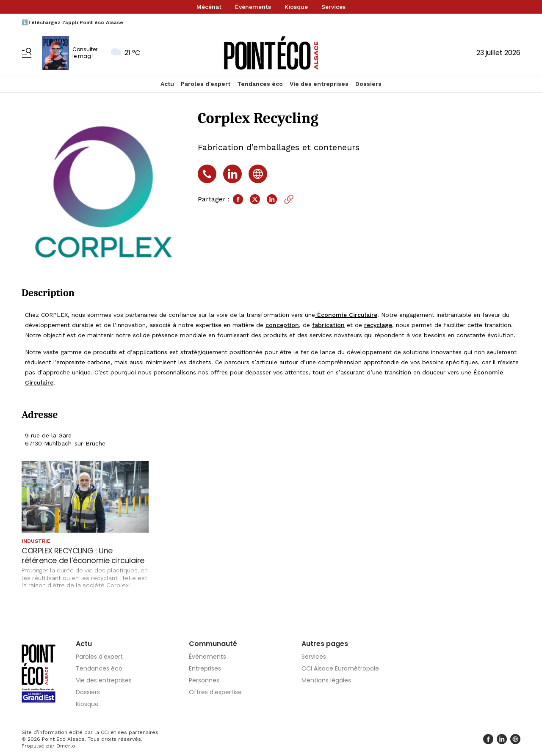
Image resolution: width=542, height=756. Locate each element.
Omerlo (66, 746)
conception (282, 325)
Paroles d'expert (206, 84)
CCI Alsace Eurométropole (340, 668)
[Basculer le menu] (27, 53)
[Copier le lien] (289, 199)
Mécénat (209, 7)
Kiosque (296, 7)
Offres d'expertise (215, 692)
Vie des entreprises (319, 84)
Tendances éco (260, 84)
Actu (167, 84)
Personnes (204, 680)
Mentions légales (326, 680)
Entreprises (205, 668)
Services (333, 7)
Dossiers (368, 84)
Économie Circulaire (346, 315)
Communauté (213, 644)
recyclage (378, 325)
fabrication (328, 325)
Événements (253, 7)
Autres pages (325, 644)
